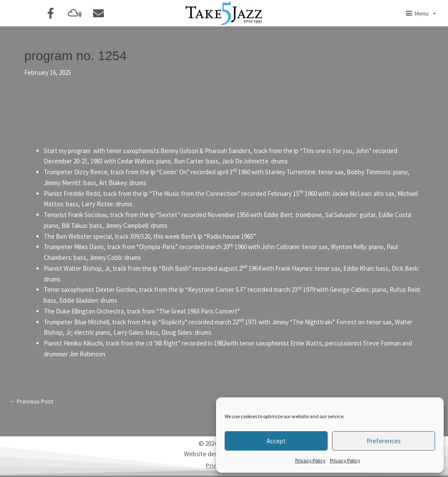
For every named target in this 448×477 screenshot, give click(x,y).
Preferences (384, 441)
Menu (426, 13)
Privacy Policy (310, 460)
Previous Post (32, 402)
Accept (276, 441)
